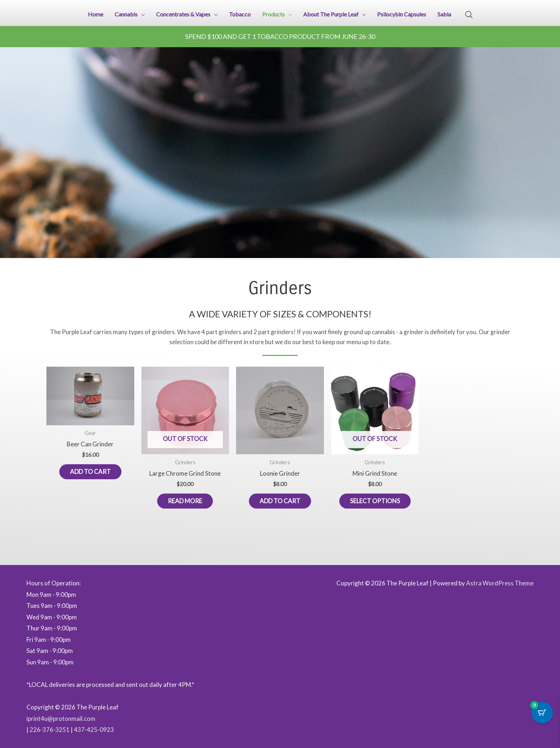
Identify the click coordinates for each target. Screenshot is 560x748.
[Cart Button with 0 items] (542, 713)
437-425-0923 (94, 730)
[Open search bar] (469, 14)
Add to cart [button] (90, 472)
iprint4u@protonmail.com (61, 719)
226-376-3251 (50, 730)
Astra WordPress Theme (500, 583)
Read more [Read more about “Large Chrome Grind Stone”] (185, 501)
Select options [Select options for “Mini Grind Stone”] (375, 501)
